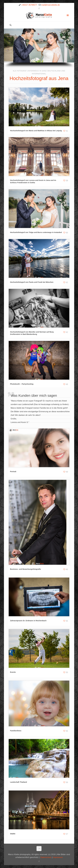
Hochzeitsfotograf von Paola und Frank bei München (32, 282)
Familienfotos (16, 731)
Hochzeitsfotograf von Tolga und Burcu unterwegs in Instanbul (36, 232)
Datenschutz (46, 857)
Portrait (13, 471)
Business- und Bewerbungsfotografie (25, 569)
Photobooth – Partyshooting (22, 384)
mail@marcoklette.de (50, 5)
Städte (13, 834)
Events (13, 672)
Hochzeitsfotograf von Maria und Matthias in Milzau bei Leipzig (36, 131)
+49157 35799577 (29, 5)
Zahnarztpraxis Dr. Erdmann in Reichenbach (28, 621)
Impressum (58, 857)
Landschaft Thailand (18, 782)
